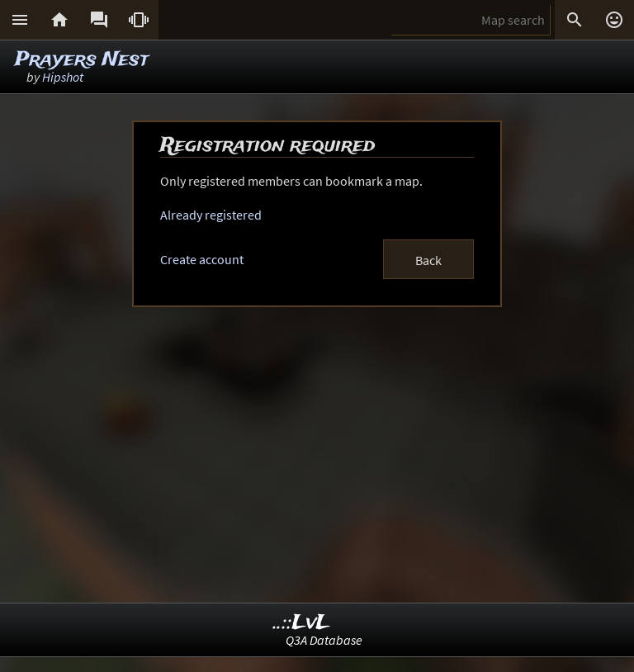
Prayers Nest (82, 60)
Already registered (211, 215)
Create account (202, 259)
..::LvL (302, 623)
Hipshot (63, 77)
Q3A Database (324, 640)
